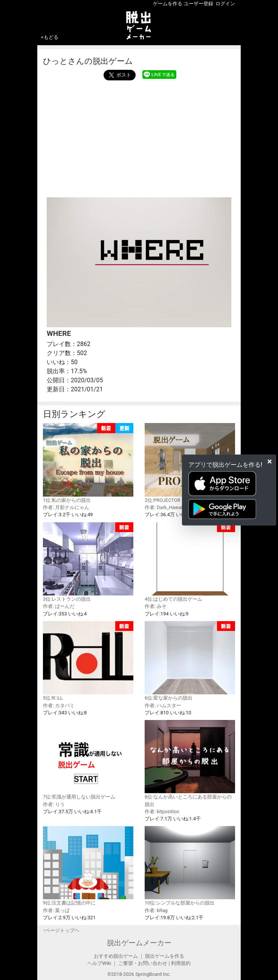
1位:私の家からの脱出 (88, 463)
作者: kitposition (162, 812)
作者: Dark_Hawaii (164, 507)
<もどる (50, 37)
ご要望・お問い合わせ (143, 963)
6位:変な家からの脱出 (190, 661)
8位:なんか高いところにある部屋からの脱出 (190, 764)
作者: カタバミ (59, 705)
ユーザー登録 (199, 4)
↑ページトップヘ (61, 930)
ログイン (225, 4)
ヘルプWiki (99, 963)
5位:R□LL (88, 661)
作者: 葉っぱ (56, 910)
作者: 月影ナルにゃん (66, 507)
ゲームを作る (168, 4)
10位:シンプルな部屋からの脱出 (190, 866)
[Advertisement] (139, 137)
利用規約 (181, 963)
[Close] (270, 461)
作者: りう (54, 804)
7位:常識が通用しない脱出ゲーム (88, 760)
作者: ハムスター (163, 705)
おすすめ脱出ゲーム (116, 956)
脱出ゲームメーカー (139, 943)
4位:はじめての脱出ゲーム (190, 562)
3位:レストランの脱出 (88, 562)
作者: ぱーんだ (59, 606)
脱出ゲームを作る (165, 956)
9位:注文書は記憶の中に (88, 866)
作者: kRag (156, 910)
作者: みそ (156, 606)
